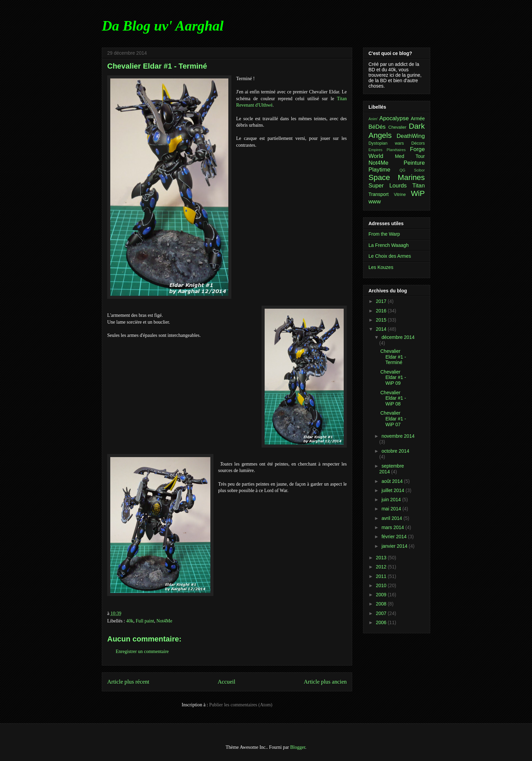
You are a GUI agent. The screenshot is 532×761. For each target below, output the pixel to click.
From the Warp (384, 234)
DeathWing (411, 136)
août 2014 (393, 481)
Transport (378, 194)
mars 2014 (393, 527)
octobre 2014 (395, 451)
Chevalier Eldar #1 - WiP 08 (393, 398)
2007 (382, 613)
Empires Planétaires (387, 150)
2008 (382, 604)
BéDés (377, 127)
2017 (382, 301)
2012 (382, 567)
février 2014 (395, 537)
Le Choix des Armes (390, 256)
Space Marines (397, 177)
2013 (382, 558)
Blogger (298, 747)
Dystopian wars (386, 143)
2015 (382, 320)
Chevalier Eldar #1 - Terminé (393, 357)
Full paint (145, 621)
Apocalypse (394, 118)
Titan (419, 186)
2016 (382, 311)
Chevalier (397, 127)
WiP (418, 193)
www (375, 202)
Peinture (414, 163)
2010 (382, 585)
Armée (418, 119)
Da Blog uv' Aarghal (163, 26)
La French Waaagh (389, 245)
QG (402, 170)
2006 (382, 622)
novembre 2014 (398, 436)
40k (130, 621)
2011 (382, 576)
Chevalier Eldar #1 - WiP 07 (393, 419)
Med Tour (410, 156)
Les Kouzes (381, 267)
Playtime (379, 170)
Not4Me (164, 621)
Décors (418, 143)
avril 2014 (392, 518)
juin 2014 (392, 500)
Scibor (419, 170)
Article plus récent (128, 682)
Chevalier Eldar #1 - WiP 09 (393, 378)
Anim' (373, 119)
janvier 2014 (395, 546)
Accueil (227, 682)
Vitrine (400, 195)
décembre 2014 (398, 337)
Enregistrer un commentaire (142, 651)
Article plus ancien (325, 682)
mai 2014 (392, 509)
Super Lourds (388, 186)
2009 (382, 595)
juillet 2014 (393, 490)
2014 (382, 329)
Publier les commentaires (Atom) (241, 705)
